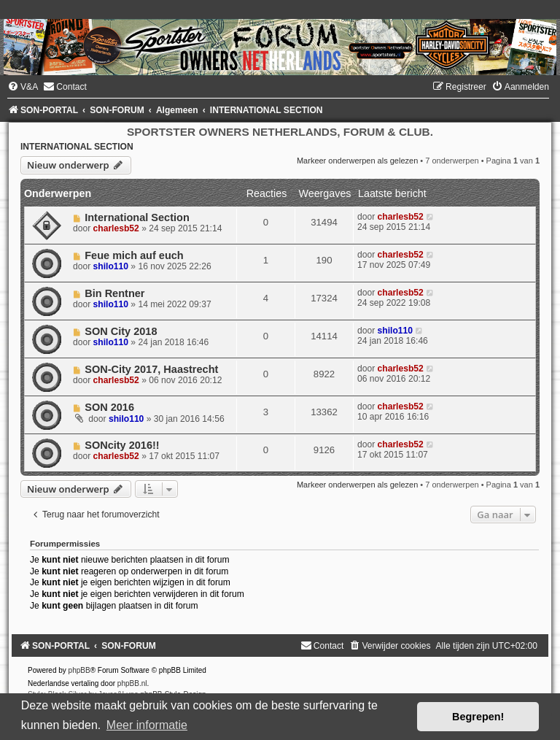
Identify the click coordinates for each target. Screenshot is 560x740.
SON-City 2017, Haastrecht (151, 369)
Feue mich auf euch (134, 255)
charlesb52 (116, 228)
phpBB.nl (132, 683)
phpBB (79, 670)
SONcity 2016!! (122, 445)
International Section (137, 217)
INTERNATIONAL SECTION (77, 147)
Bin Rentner (114, 293)
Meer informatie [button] (147, 725)
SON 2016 (109, 407)
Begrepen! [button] (478, 717)
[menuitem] (23, 87)
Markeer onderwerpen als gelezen (357, 161)
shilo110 (111, 266)
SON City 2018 (121, 331)
